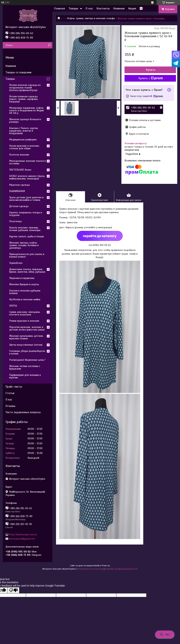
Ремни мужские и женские (24, 321)
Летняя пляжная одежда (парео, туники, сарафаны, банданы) (24, 99)
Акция (132, 8)
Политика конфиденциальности (121, 569)
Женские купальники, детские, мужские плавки (26, 337)
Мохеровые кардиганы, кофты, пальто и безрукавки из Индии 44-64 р (27, 110)
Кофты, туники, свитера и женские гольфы (91, 18)
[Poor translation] (13, 590)
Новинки (119, 8)
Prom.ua (106, 566)
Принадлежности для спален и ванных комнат (27, 255)
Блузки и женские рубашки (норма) (25, 292)
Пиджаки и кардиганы (22, 278)
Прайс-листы (14, 387)
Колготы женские (19, 155)
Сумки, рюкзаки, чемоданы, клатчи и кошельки (25, 313)
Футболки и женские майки (25, 299)
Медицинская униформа (23, 140)
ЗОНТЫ (13, 306)
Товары (73, 8)
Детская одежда (19, 206)
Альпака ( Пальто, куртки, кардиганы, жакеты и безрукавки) (24, 131)
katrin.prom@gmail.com (22, 539)
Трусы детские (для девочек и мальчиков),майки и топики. (26, 199)
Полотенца (15, 221)
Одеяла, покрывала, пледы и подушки (26, 214)
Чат (165, 634)
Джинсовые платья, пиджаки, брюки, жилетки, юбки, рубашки (27, 271)
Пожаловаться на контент (90, 569)
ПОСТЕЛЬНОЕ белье (20, 170)
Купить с (151, 78)
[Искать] (49, 45)
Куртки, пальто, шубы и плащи (26, 236)
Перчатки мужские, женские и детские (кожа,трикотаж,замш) (27, 328)
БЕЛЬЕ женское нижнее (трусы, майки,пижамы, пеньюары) (27, 177)
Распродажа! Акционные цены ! (27, 360)
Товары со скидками (18, 72)
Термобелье (16, 263)
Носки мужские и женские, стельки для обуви (24, 147)
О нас (89, 8)
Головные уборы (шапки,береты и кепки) (27, 352)
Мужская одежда (19, 185)
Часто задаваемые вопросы (23, 412)
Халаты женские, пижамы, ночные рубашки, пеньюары (25, 229)
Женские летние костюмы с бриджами (25, 367)
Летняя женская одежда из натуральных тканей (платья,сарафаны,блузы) (25, 88)
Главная (60, 8)
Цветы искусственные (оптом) (26, 345)
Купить (151, 70)
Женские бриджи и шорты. (24, 284)
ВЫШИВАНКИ (17, 191)
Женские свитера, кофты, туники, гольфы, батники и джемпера (24, 245)
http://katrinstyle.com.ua (23, 534)
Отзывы (10, 406)
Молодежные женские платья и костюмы (27, 162)
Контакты (103, 8)
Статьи (10, 393)
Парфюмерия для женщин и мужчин (25, 376)
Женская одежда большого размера (25, 121)
